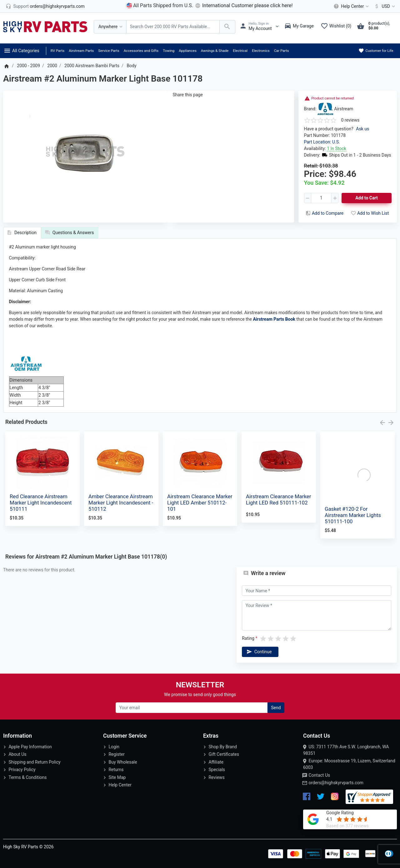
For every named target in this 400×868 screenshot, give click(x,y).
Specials (217, 770)
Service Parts (109, 51)
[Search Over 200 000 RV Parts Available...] (173, 27)
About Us (17, 754)
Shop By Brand (223, 747)
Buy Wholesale (123, 762)
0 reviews (350, 120)
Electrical (240, 51)
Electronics (261, 51)
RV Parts (57, 51)
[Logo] (45, 26)
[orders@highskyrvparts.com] (45, 6)
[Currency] (384, 6)
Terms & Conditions (27, 777)
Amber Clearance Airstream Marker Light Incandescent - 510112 (121, 503)
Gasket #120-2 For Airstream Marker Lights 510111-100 (353, 515)
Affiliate (216, 762)
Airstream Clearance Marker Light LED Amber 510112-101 (200, 503)
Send (276, 708)
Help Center (120, 785)
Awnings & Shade (215, 51)
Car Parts (282, 51)
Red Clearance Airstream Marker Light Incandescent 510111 (41, 503)
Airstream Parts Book (274, 319)
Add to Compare (324, 213)
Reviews (216, 777)
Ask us (362, 129)
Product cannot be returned (332, 98)
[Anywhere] (110, 27)
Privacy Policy (22, 770)
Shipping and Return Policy (34, 762)
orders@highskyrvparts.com (336, 783)
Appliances (188, 51)
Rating (248, 638)
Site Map (117, 777)
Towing (169, 51)
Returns (116, 770)
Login (114, 747)
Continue (259, 652)
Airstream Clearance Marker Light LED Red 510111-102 (278, 499)
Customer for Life (376, 51)
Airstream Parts (81, 51)
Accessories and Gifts (141, 51)
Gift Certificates (224, 754)
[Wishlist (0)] (337, 27)
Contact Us (319, 775)
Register (116, 754)
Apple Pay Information (30, 747)
